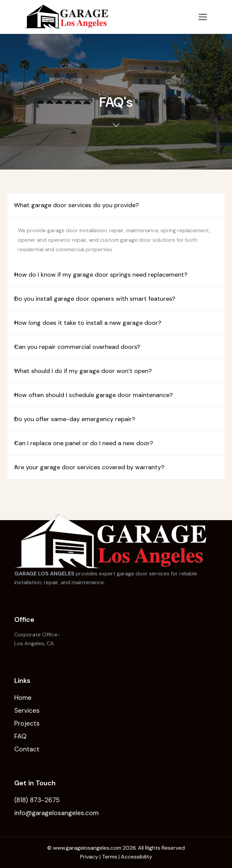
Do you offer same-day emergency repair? (75, 419)
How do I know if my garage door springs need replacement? (101, 275)
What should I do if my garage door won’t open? (83, 371)
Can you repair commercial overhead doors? (77, 347)
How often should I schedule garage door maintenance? (94, 395)
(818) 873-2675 (37, 800)
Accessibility (137, 857)
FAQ (20, 736)
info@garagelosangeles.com (56, 813)
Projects (27, 723)
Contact (27, 749)
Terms (110, 857)
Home (23, 698)
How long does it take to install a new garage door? (88, 323)
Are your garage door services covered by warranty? (89, 467)
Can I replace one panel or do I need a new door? (84, 443)
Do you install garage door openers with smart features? (95, 299)
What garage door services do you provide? (77, 205)
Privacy (89, 857)
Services (27, 711)
